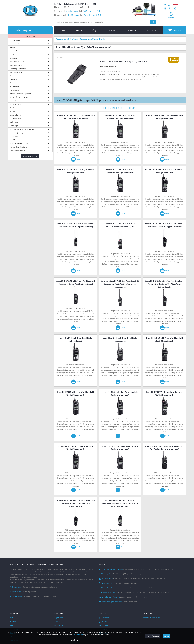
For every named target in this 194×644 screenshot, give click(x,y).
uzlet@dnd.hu (72, 11)
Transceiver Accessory (18, 44)
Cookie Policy (78, 635)
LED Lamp (14, 136)
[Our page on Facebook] (165, 5)
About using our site (23, 592)
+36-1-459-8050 (93, 15)
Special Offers (30, 36)
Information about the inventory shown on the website (126, 588)
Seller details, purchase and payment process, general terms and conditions (132, 578)
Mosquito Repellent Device (19, 143)
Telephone (13, 79)
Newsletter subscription (30, 156)
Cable (12, 54)
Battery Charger (15, 115)
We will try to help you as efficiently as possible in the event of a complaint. (135, 592)
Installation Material (17, 61)
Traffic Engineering (16, 133)
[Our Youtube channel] (169, 5)
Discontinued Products (18, 151)
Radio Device (14, 86)
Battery (12, 111)
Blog (94, 30)
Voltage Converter (16, 104)
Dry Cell (13, 108)
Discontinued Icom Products (120, 108)
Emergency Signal (16, 118)
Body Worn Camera (17, 72)
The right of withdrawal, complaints (118, 583)
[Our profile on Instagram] (165, 9)
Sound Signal (14, 126)
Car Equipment (15, 101)
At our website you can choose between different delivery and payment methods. (139, 569)
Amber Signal (14, 122)
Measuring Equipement (18, 69)
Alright (167, 636)
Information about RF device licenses (123, 597)
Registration (59, 618)
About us (132, 30)
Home (62, 30)
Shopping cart (59, 625)
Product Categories (23, 30)
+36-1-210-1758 (92, 11)
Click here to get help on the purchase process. (122, 574)
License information (118, 602)
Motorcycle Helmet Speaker (19, 97)
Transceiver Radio (16, 40)
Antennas (13, 47)
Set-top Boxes (14, 90)
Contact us (152, 30)
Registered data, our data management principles (33, 587)
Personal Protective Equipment (20, 94)
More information (153, 636)
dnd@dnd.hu (73, 15)
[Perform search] (153, 22)
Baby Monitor (14, 83)
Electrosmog (14, 76)
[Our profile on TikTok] (169, 9)
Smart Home (14, 140)
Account (57, 621)
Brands (112, 30)
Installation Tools (16, 65)
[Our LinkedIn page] (175, 9)
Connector (13, 58)
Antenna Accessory (16, 51)
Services (79, 30)
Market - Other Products (18, 147)
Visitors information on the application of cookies (34, 596)
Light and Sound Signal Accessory (22, 129)
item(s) (175, 30)
